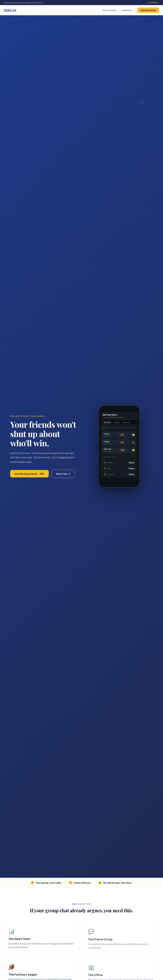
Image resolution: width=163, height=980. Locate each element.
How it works (110, 10)
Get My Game (148, 10)
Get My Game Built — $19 (29, 474)
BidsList (10, 10)
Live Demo (127, 10)
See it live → (63, 474)
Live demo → (153, 2)
